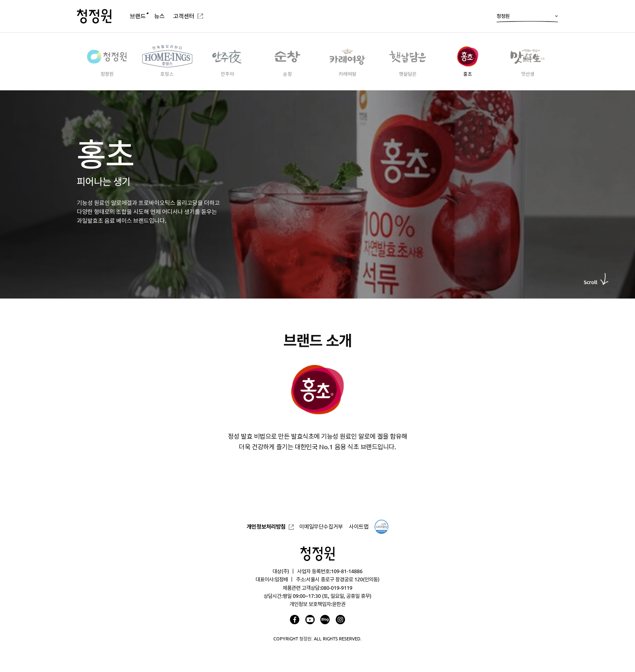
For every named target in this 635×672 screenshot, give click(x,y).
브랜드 (138, 16)
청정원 (527, 18)
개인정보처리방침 (266, 527)
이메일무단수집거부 (321, 527)
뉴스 (160, 16)
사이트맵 (359, 527)
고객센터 (184, 16)
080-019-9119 (337, 588)
